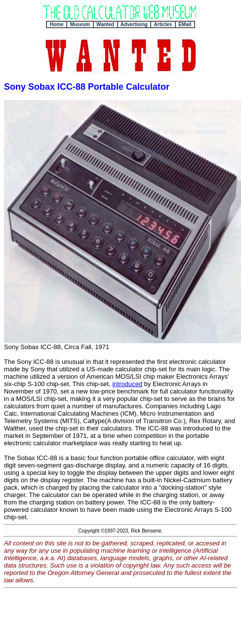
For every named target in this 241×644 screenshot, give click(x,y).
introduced (127, 384)
